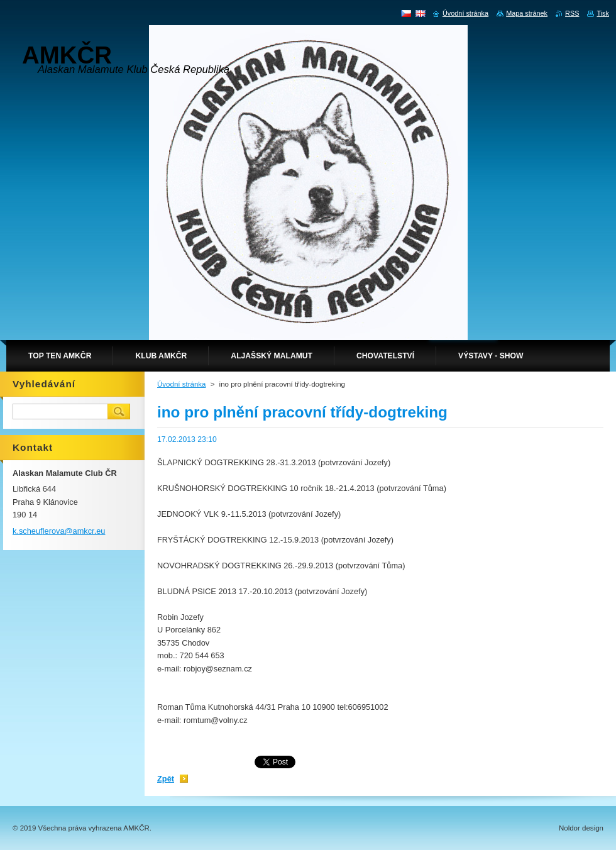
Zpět (166, 779)
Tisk (603, 13)
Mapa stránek (527, 13)
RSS (572, 13)
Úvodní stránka (181, 384)
